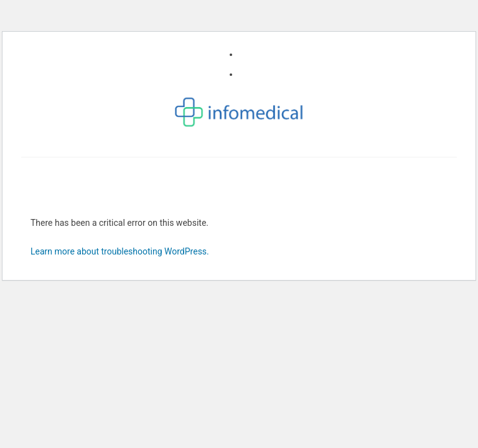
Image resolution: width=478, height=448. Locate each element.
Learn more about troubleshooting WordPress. (120, 251)
